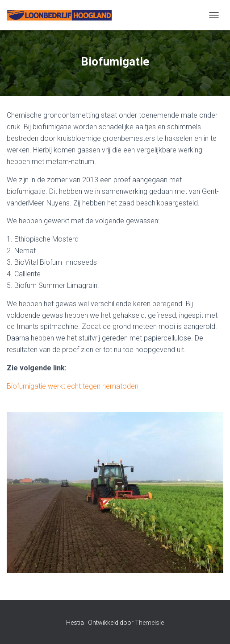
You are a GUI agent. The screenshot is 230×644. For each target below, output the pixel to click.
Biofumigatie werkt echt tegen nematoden (73, 386)
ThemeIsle (149, 623)
